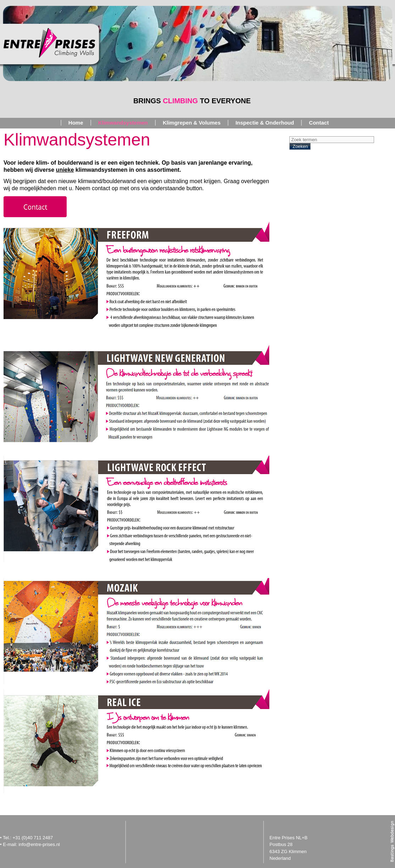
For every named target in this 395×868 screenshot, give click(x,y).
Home (76, 123)
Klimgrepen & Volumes (192, 123)
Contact (319, 123)
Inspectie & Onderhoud (265, 123)
